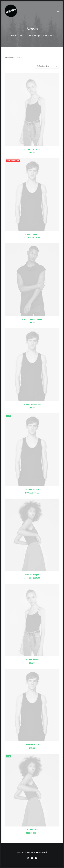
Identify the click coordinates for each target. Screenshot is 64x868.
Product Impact (32, 660)
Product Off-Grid (32, 745)
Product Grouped (32, 575)
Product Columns (32, 234)
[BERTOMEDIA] (11, 11)
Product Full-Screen (32, 405)
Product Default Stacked (32, 319)
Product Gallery (32, 490)
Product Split (32, 830)
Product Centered (32, 149)
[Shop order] (47, 66)
